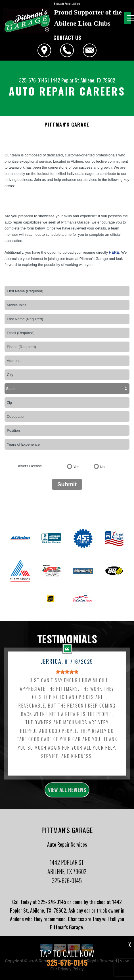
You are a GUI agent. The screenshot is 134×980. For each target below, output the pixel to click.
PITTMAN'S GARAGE (67, 125)
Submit (67, 484)
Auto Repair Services (67, 848)
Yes (76, 467)
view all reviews (67, 793)
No (102, 467)
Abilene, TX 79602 (98, 80)
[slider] (67, 675)
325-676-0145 (33, 80)
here (114, 252)
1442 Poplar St (65, 80)
